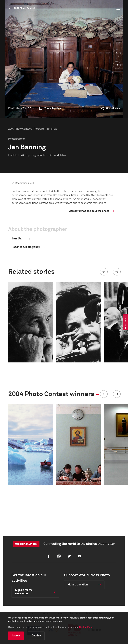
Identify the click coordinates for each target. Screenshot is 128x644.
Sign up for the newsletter (24, 592)
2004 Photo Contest (25, 8)
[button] (104, 272)
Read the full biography (26, 247)
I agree (16, 636)
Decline (36, 636)
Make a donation (78, 585)
